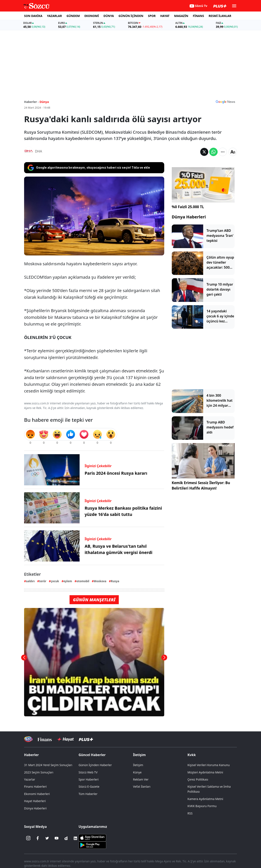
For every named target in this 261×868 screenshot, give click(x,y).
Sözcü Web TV (88, 772)
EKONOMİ (92, 16)
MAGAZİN (181, 16)
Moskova (100, 581)
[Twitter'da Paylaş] (204, 152)
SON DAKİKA (33, 16)
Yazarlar (30, 779)
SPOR (152, 16)
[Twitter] (47, 838)
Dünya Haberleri (189, 217)
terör (43, 581)
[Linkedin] (75, 838)
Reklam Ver (141, 779)
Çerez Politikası (198, 779)
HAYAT (165, 16)
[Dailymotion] (66, 838)
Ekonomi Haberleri (37, 794)
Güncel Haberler (92, 755)
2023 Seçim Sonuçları (39, 772)
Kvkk (192, 755)
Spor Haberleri (89, 779)
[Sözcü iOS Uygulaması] (92, 837)
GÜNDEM (73, 16)
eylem (68, 581)
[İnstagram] (28, 838)
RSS (190, 813)
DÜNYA (109, 16)
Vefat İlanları (142, 787)
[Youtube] (57, 838)
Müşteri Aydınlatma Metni (205, 772)
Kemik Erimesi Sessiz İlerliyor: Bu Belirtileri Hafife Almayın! (201, 485)
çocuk (55, 581)
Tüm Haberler (88, 794)
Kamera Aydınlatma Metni (205, 799)
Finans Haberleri (35, 787)
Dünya (44, 102)
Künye (137, 772)
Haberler (31, 755)
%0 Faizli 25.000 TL (188, 207)
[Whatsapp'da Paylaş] (213, 152)
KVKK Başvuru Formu (202, 806)
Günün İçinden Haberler (95, 765)
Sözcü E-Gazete (89, 787)
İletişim (139, 755)
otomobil (83, 581)
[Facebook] (38, 838)
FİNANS (198, 16)
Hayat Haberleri (35, 801)
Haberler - (31, 102)
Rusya (115, 581)
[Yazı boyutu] (233, 152)
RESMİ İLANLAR (220, 16)
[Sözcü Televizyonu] (28, 739)
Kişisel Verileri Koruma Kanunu (209, 765)
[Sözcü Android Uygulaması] (92, 845)
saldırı (30, 581)
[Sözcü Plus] (86, 739)
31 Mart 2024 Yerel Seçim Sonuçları (48, 765)
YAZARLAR (54, 16)
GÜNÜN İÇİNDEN (131, 16)
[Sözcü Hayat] (65, 739)
